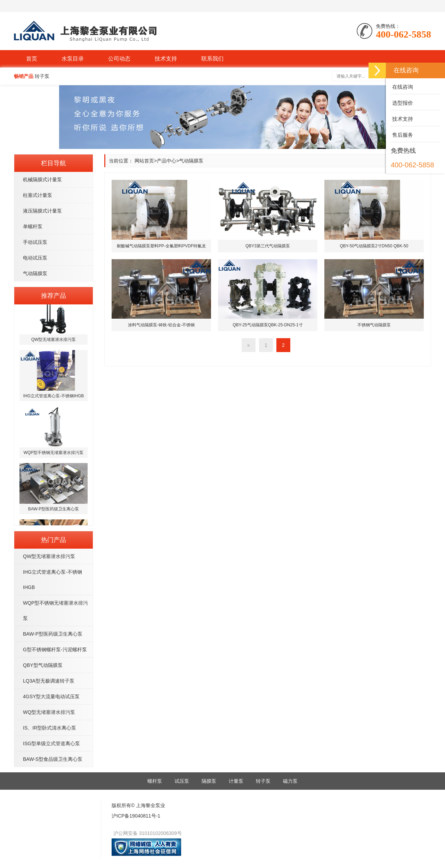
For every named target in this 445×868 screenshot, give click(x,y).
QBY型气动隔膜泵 (43, 665)
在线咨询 (402, 87)
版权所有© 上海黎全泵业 (138, 805)
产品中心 (167, 161)
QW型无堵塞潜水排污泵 (49, 556)
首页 (32, 59)
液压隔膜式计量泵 (42, 211)
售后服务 (402, 135)
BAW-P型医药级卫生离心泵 (53, 634)
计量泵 (236, 781)
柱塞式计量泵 (38, 195)
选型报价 (402, 103)
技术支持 (166, 59)
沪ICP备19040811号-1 (136, 816)
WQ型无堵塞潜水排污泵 (49, 712)
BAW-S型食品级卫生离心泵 (53, 759)
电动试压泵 (35, 258)
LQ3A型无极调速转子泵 (49, 681)
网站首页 (144, 161)
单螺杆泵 (33, 226)
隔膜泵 (209, 781)
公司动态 (119, 59)
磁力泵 (290, 781)
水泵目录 (73, 59)
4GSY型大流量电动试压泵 (51, 696)
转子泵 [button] (42, 76)
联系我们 (212, 59)
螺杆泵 (155, 781)
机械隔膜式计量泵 (42, 180)
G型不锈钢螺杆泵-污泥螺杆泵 (55, 650)
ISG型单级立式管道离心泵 (51, 743)
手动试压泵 (35, 242)
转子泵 (263, 781)
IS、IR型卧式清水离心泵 (50, 728)
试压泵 (182, 781)
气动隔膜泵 (35, 273)
